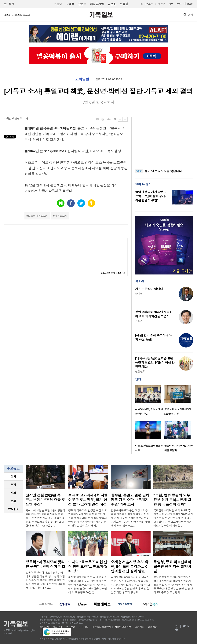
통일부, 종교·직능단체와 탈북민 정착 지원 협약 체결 (173, 567)
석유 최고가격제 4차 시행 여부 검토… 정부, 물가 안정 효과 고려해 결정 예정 (88, 500)
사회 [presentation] (13, 493)
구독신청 (180, 4)
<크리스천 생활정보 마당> (113, 273)
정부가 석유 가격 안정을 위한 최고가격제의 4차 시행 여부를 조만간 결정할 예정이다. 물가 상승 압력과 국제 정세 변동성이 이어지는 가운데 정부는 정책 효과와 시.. (88, 518)
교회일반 (82, 79)
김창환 (139, 321)
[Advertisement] (164, 140)
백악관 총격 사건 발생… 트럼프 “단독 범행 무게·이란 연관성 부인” (151, 196)
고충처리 (140, 627)
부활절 (124, 4)
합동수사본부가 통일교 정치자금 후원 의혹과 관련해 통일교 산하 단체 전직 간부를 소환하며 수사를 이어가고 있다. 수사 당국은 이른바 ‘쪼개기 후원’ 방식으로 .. (131, 518)
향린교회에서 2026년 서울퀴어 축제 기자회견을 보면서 (154, 314)
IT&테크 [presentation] (13, 509)
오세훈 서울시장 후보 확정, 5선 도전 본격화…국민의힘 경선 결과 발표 (130, 567)
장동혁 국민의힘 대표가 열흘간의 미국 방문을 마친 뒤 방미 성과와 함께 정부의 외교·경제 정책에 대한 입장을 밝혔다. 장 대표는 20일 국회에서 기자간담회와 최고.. (45, 580)
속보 (139, 171)
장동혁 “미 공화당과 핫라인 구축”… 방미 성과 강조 (45, 564)
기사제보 (84, 627)
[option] (150, 401)
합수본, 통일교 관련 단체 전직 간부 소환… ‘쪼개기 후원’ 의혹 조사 (130, 500)
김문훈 (112, 4)
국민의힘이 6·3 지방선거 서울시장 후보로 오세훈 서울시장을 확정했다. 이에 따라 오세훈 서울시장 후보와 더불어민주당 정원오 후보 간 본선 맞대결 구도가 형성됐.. (131, 585)
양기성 (139, 294)
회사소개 (44, 627)
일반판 (162, 4)
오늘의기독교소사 (38, 216)
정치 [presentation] (13, 477)
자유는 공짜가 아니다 (149, 289)
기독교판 (148, 4)
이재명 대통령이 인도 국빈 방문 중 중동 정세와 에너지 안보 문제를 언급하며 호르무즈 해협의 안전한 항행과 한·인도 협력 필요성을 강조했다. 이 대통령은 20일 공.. (88, 585)
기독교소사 (61, 216)
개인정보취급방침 (101, 627)
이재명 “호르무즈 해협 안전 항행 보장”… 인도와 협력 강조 (88, 567)
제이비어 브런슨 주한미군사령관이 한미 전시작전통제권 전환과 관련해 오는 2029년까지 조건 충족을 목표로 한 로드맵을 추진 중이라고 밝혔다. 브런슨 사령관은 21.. (45, 518)
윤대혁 (70, 4)
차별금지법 (97, 4)
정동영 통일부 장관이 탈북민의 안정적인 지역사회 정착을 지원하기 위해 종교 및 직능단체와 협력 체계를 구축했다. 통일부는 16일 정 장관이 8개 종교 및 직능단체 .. (173, 585)
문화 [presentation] (13, 501)
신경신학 (140, 371)
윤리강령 (153, 627)
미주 (171, 4)
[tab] (13, 477)
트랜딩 (58, 4)
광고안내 (57, 627)
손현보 (82, 4)
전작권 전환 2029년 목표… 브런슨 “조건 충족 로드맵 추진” (45, 500)
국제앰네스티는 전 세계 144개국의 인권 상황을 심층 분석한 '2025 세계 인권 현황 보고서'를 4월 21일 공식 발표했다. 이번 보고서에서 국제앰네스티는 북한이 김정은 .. (173, 518)
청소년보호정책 (123, 627)
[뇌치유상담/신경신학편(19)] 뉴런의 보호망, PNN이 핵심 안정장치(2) (155, 362)
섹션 (9, 4)
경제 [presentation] (13, 485)
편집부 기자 (21, 118)
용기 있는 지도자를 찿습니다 (163, 171)
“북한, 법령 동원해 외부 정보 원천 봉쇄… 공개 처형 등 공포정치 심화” (172, 500)
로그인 (190, 4)
